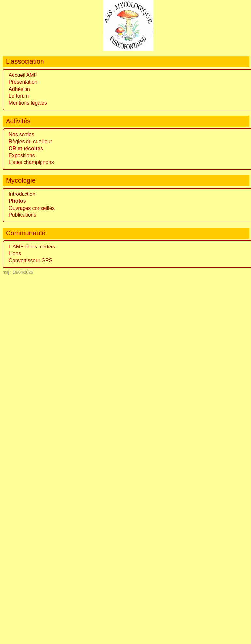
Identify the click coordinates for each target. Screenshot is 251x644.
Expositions (22, 155)
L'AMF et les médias (32, 247)
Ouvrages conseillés (32, 208)
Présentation (23, 82)
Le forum (19, 96)
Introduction (22, 194)
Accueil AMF (23, 75)
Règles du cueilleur (31, 141)
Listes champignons (31, 162)
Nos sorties (22, 135)
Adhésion (19, 89)
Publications (23, 215)
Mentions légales (28, 103)
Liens (15, 254)
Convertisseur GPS (31, 260)
